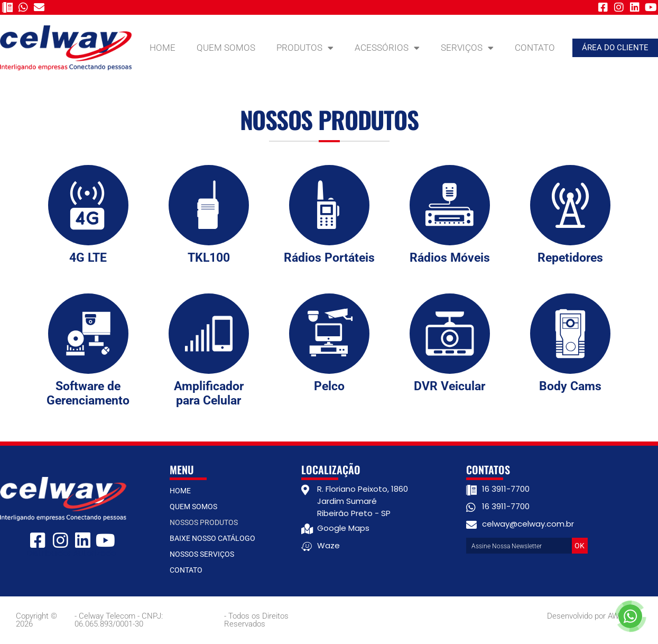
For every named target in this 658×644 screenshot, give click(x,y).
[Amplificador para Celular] (209, 334)
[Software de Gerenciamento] (88, 334)
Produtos (305, 48)
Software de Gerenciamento (88, 393)
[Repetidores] (570, 205)
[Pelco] (329, 334)
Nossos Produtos (204, 522)
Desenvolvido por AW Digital (595, 616)
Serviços (467, 48)
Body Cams (570, 386)
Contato (535, 48)
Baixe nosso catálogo (212, 538)
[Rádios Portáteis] (329, 205)
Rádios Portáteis (329, 258)
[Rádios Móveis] (450, 205)
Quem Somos (226, 48)
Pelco (329, 386)
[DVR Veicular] (450, 334)
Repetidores (570, 258)
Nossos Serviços (202, 554)
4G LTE (88, 258)
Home (163, 48)
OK (580, 546)
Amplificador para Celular (209, 393)
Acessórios (387, 48)
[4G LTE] (88, 205)
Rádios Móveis (450, 258)
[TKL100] (209, 205)
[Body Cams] (570, 334)
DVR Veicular (450, 386)
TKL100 (209, 258)
